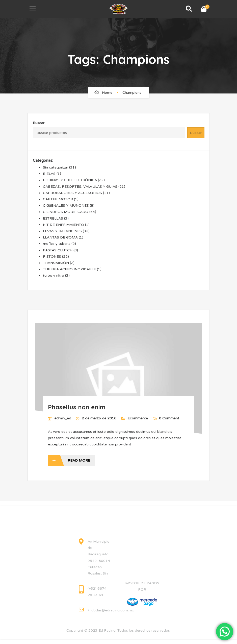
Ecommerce (138, 418)
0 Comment (166, 418)
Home (107, 93)
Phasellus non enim (77, 407)
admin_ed (63, 418)
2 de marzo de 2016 (100, 418)
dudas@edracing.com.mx (113, 610)
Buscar (39, 123)
